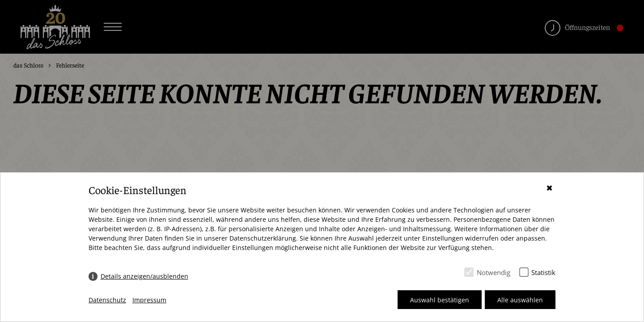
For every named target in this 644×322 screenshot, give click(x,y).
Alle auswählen (520, 300)
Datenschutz (107, 300)
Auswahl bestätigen (440, 300)
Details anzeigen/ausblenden (144, 276)
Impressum (149, 300)
